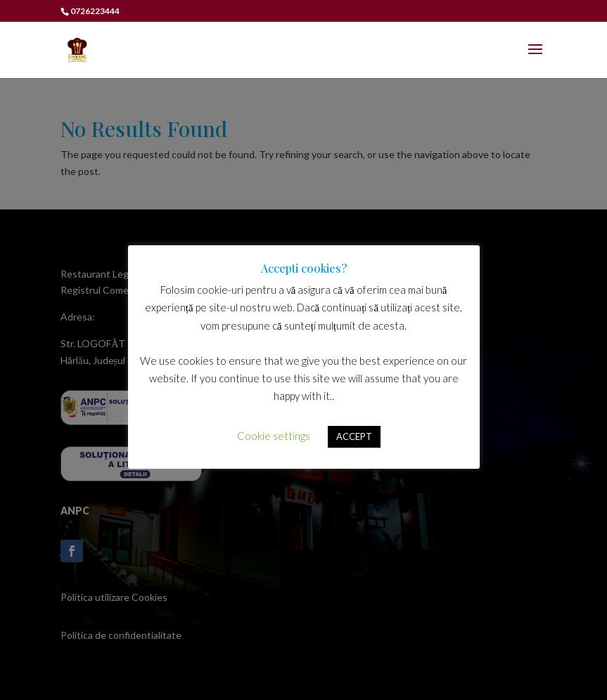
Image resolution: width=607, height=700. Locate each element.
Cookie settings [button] (274, 436)
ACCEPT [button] (354, 436)
